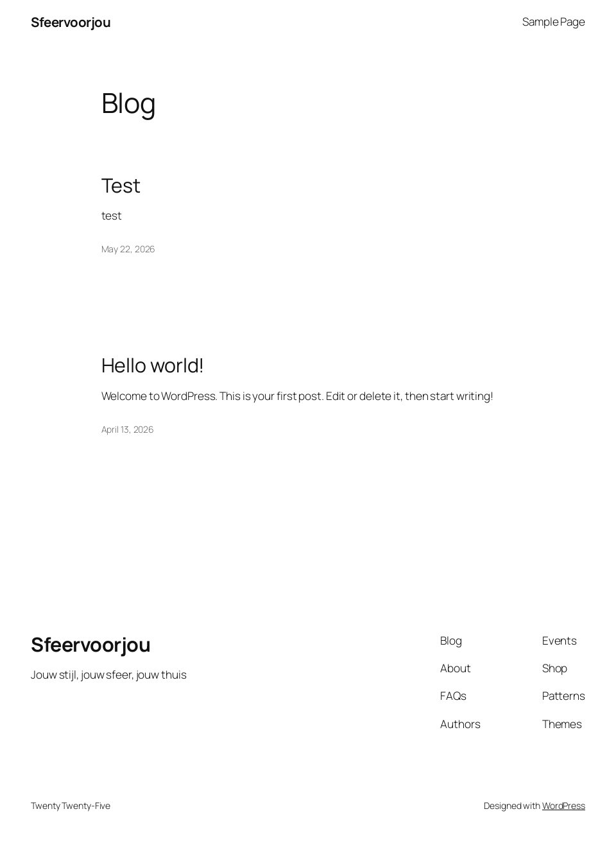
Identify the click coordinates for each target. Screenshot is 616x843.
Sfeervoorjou (71, 22)
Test (121, 185)
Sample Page (554, 22)
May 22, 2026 (129, 249)
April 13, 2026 (128, 429)
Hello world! (153, 365)
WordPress (564, 805)
